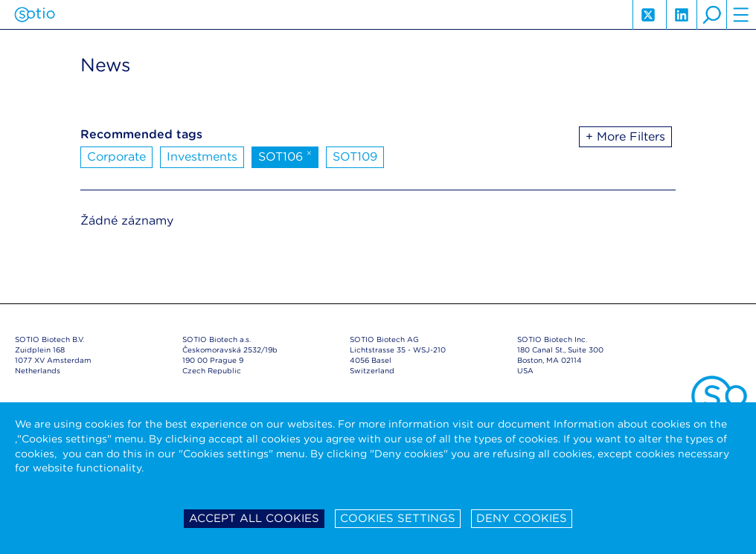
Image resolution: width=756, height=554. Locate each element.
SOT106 (285, 155)
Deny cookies (522, 518)
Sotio (35, 15)
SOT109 (355, 157)
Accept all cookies (254, 518)
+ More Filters (625, 136)
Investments (202, 157)
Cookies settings (398, 518)
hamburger (741, 15)
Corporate (116, 157)
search (711, 15)
